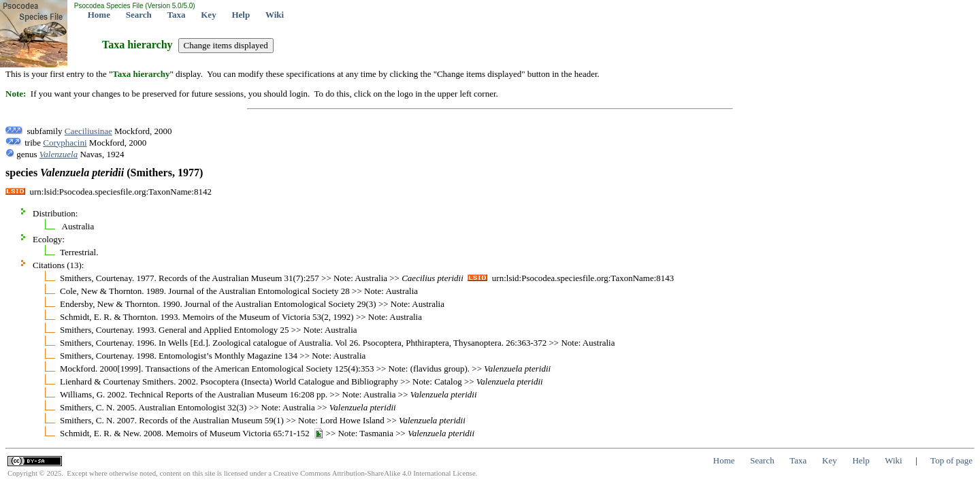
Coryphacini (65, 143)
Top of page (951, 460)
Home (99, 15)
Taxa (177, 15)
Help (241, 15)
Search (139, 15)
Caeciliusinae (88, 131)
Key (208, 15)
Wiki (275, 15)
